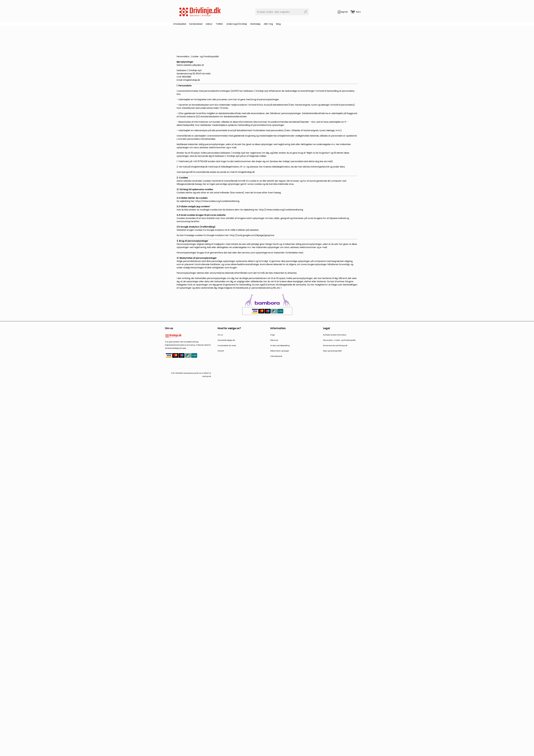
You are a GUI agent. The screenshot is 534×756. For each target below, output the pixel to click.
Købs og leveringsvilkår (332, 351)
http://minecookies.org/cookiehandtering (217, 201)
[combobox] (282, 12)
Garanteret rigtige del (226, 340)
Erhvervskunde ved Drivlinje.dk (335, 346)
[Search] (305, 12)
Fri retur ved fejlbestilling (280, 346)
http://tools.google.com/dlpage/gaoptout (252, 235)
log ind (344, 12)
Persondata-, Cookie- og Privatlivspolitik (339, 340)
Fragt (272, 335)
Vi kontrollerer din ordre (227, 346)
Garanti (221, 351)
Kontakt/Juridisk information (335, 335)
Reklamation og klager (280, 351)
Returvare (274, 340)
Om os (220, 335)
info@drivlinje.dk (199, 167)
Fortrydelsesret (276, 356)
